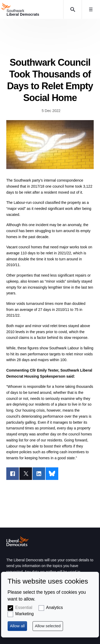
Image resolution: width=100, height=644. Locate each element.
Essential (24, 607)
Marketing (24, 614)
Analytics (54, 607)
